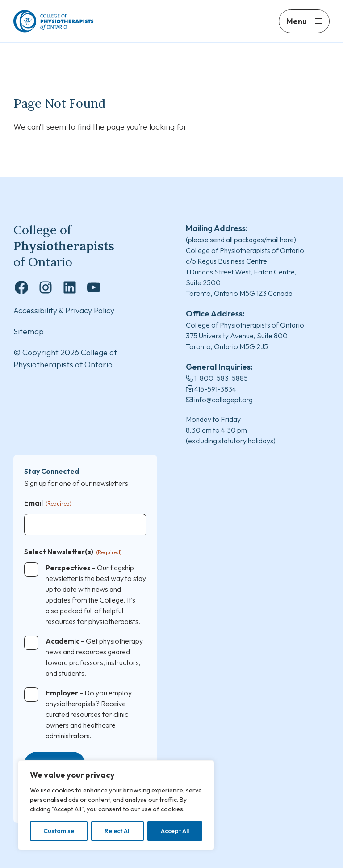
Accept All (175, 831)
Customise (59, 831)
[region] (116, 805)
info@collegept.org (224, 400)
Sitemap (29, 332)
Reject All (117, 831)
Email (48, 504)
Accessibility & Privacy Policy (64, 311)
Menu (297, 26)
